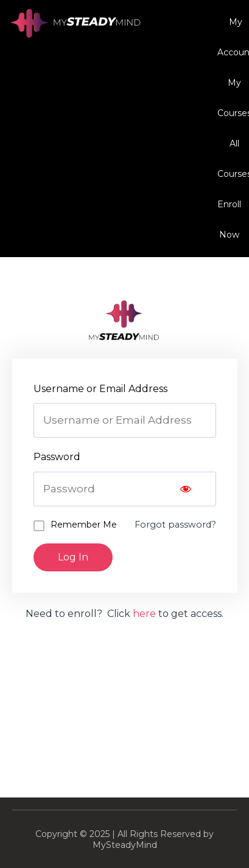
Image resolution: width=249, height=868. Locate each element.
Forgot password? (175, 525)
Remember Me (84, 525)
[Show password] (186, 489)
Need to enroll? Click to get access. (124, 614)
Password (57, 457)
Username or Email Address (100, 389)
